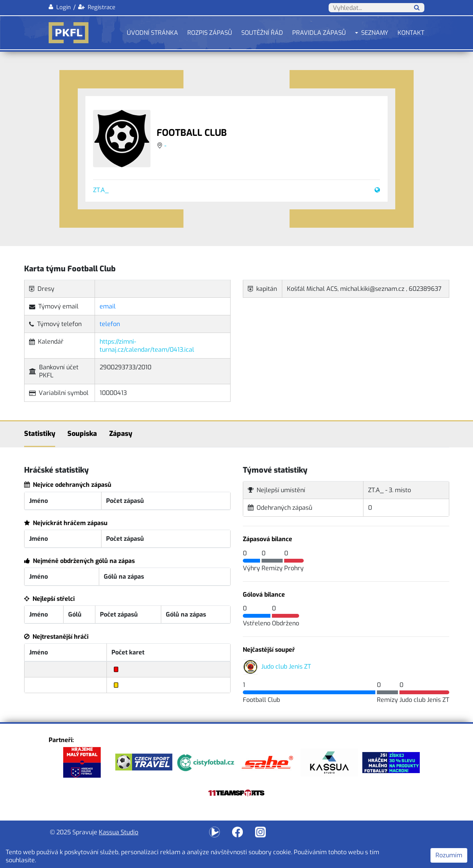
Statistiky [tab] (40, 434)
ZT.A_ (101, 190)
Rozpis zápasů (210, 33)
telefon (110, 324)
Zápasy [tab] (121, 434)
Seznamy (375, 33)
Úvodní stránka (152, 33)
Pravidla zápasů (319, 33)
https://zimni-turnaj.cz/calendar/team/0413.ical (147, 346)
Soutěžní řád (262, 33)
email (108, 306)
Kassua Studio (119, 832)
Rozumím (449, 855)
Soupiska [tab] (82, 434)
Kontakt (411, 33)
